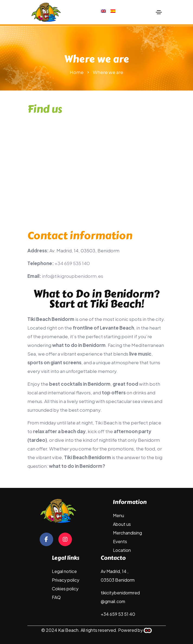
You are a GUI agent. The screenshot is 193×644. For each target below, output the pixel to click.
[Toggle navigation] (159, 12)
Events (120, 541)
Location (122, 550)
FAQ (56, 597)
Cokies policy (65, 589)
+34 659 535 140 (72, 263)
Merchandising (127, 533)
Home (77, 72)
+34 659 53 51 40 (118, 614)
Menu (118, 515)
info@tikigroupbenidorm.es (72, 276)
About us (122, 524)
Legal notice (64, 571)
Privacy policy (66, 580)
